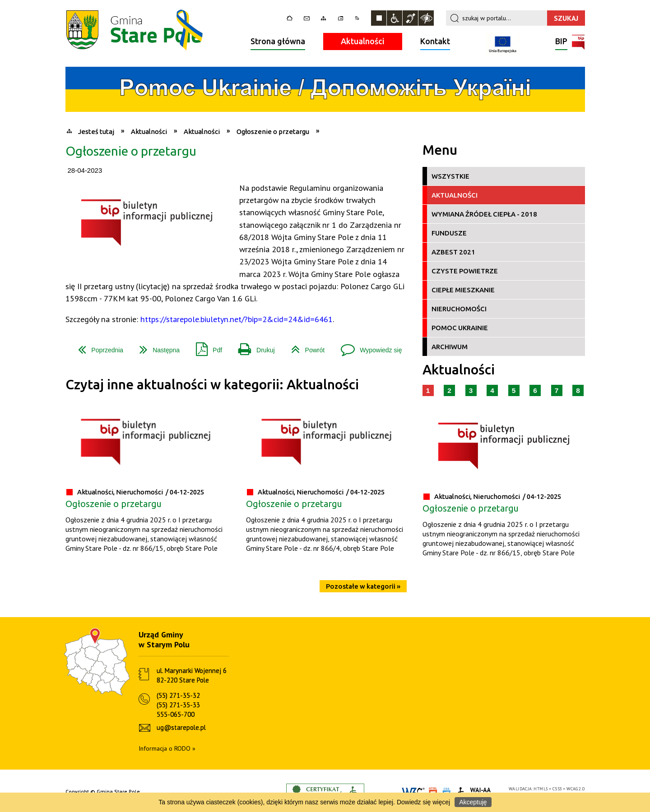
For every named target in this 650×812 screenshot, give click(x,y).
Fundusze (449, 233)
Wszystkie (450, 176)
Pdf (205, 347)
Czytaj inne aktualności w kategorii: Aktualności (212, 385)
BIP (561, 42)
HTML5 (541, 789)
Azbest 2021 (453, 252)
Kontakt (435, 41)
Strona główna (278, 41)
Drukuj (253, 347)
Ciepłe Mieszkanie (463, 290)
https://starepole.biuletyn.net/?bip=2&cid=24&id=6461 (237, 319)
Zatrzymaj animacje (379, 18)
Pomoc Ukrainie (460, 328)
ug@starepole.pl (181, 727)
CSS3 (557, 789)
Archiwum (450, 347)
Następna (156, 347)
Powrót (304, 347)
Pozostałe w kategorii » (363, 586)
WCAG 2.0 (576, 789)
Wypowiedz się (368, 347)
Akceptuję (473, 802)
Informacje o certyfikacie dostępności (325, 792)
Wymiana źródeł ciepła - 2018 (484, 214)
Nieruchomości (459, 309)
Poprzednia (97, 347)
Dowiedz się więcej (423, 802)
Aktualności (363, 41)
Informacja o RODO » (167, 748)
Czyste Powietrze (465, 271)
